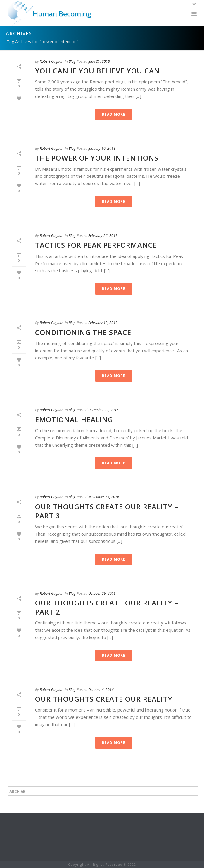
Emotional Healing (74, 419)
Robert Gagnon (52, 61)
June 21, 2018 (99, 61)
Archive (17, 791)
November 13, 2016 (104, 497)
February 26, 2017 (103, 236)
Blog (72, 61)
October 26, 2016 (102, 593)
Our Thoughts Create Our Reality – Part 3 (107, 511)
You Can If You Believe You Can (97, 71)
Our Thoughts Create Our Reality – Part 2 (107, 607)
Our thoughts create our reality (104, 699)
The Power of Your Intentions (97, 158)
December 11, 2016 (103, 410)
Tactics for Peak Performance (96, 245)
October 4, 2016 (101, 690)
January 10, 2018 (102, 148)
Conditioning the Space (83, 332)
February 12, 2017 (103, 323)
